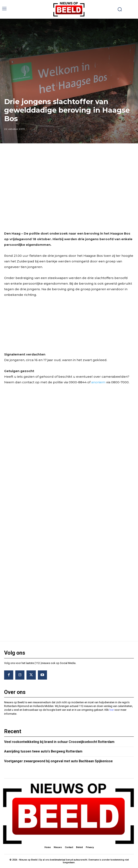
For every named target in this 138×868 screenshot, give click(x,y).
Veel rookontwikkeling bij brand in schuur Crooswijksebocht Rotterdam (59, 742)
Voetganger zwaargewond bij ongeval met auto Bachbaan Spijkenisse (58, 761)
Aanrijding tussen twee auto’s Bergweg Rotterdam (43, 751)
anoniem (98, 382)
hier (112, 710)
